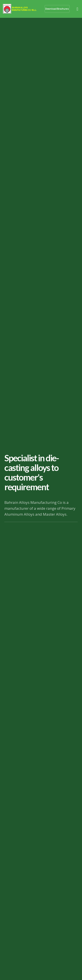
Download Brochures (57, 9)
